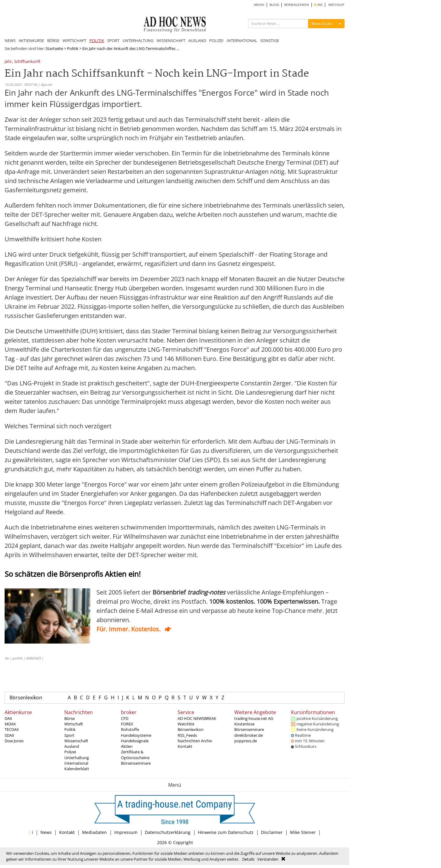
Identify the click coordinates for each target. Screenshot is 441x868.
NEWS (10, 40)
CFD (125, 718)
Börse (70, 718)
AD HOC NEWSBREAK (197, 718)
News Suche (322, 23)
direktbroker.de (249, 735)
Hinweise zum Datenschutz (226, 832)
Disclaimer (272, 832)
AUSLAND (197, 40)
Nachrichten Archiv (195, 741)
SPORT (113, 40)
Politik (73, 48)
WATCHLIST (336, 5)
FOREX (127, 724)
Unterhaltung (77, 758)
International (76, 763)
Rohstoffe (130, 729)
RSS (318, 5)
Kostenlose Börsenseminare (249, 727)
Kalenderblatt (77, 769)
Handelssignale (135, 741)
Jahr (8, 62)
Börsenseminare (136, 763)
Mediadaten (94, 832)
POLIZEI (216, 40)
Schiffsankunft (27, 62)
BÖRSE (53, 40)
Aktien (127, 746)
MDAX (10, 724)
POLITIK (97, 40)
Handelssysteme (136, 735)
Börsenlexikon (26, 698)
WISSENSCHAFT (171, 40)
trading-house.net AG (254, 718)
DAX (8, 718)
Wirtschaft (74, 724)
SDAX (9, 735)
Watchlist (186, 724)
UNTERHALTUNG (138, 40)
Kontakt (185, 746)
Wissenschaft (76, 741)
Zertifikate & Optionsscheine (135, 755)
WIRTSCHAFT (74, 40)
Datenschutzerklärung (168, 832)
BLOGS (274, 5)
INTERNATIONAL (242, 40)
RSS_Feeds (187, 735)
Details (248, 859)
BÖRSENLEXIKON (297, 5)
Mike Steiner (303, 832)
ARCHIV (259, 5)
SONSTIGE (270, 40)
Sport (69, 735)
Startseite (54, 48)
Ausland (72, 746)
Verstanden (268, 859)
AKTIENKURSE (31, 40)
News (46, 832)
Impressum (126, 832)
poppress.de (246, 741)
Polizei (70, 752)
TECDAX (12, 729)
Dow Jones (14, 741)
